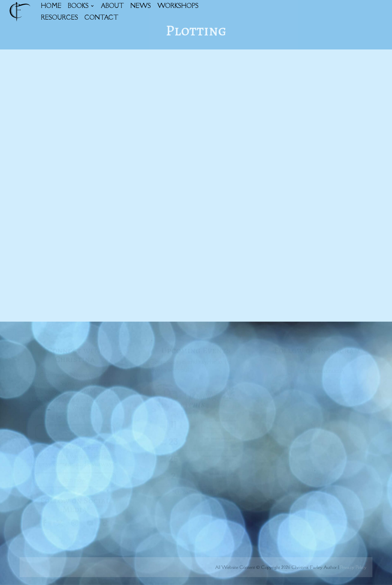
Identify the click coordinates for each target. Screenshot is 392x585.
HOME (51, 6)
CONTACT (101, 17)
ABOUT (112, 6)
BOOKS (78, 6)
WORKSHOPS (178, 6)
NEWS (141, 6)
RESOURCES (59, 17)
